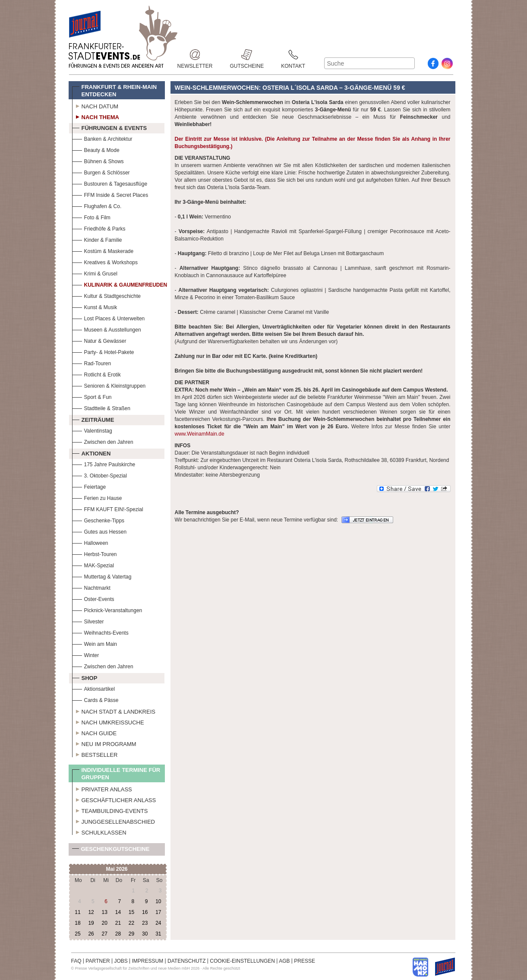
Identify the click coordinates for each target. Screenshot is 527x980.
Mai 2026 (117, 869)
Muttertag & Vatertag (102, 576)
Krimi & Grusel (95, 273)
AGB (284, 961)
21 (118, 923)
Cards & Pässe (95, 699)
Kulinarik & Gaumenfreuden (120, 284)
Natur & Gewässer (99, 340)
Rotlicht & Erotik (96, 374)
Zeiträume (93, 419)
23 (145, 923)
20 (105, 923)
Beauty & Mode (96, 149)
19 (91, 923)
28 (118, 934)
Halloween (90, 542)
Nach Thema (96, 116)
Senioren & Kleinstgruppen (109, 385)
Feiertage (89, 486)
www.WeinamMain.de (200, 434)
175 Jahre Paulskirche (104, 463)
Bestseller (95, 754)
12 (91, 912)
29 (131, 934)
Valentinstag (92, 430)
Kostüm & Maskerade (103, 250)
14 (118, 912)
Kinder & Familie (97, 239)
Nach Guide (95, 732)
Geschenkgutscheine (111, 851)
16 (145, 912)
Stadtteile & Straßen (101, 407)
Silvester (88, 621)
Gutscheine (247, 55)
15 (131, 912)
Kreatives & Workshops (105, 261)
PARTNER (98, 961)
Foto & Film (91, 217)
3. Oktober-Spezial (99, 475)
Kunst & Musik (95, 306)
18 (77, 923)
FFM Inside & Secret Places (110, 194)
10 (158, 901)
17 (158, 912)
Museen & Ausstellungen (107, 329)
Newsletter (195, 55)
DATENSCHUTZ (186, 961)
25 (77, 934)
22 (131, 923)
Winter (86, 654)
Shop (85, 677)
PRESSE (305, 961)
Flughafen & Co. (97, 205)
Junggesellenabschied (114, 821)
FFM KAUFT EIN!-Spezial (108, 508)
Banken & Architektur (102, 138)
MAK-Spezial (93, 564)
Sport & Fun (92, 396)
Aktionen (92, 452)
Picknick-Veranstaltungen (107, 609)
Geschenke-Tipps (98, 520)
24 (158, 923)
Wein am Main (95, 643)
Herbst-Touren (95, 553)
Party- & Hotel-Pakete (103, 351)
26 (91, 934)
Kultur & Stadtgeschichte (106, 295)
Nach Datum (95, 105)
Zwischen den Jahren (103, 441)
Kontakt (293, 55)
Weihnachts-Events (100, 632)
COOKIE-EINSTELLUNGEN (242, 961)
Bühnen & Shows (98, 160)
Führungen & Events (110, 127)
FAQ (76, 961)
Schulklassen (99, 831)
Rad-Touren (92, 362)
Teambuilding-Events (110, 810)
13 (105, 912)
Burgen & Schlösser (101, 172)
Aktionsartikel (93, 688)
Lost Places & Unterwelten (109, 318)
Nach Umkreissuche (108, 721)
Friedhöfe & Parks (99, 228)
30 (145, 934)
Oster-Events (93, 598)
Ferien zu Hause (97, 497)
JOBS (121, 961)
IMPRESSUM (148, 961)
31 (158, 934)
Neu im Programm (104, 743)
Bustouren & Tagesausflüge (110, 183)
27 (105, 934)
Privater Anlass (102, 788)
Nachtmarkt (91, 587)
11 (77, 912)
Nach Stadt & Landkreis (114, 711)
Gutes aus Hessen (99, 531)
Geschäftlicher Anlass (114, 799)
